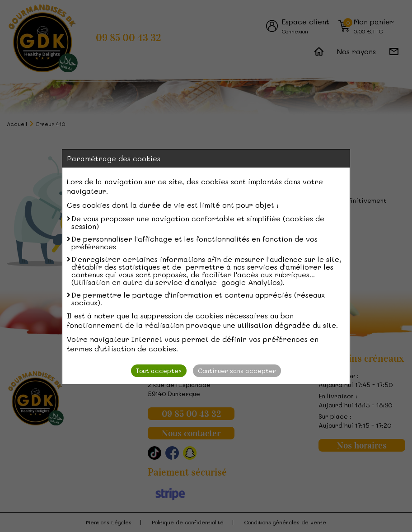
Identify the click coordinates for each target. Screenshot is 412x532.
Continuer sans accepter (237, 371)
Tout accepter (159, 371)
